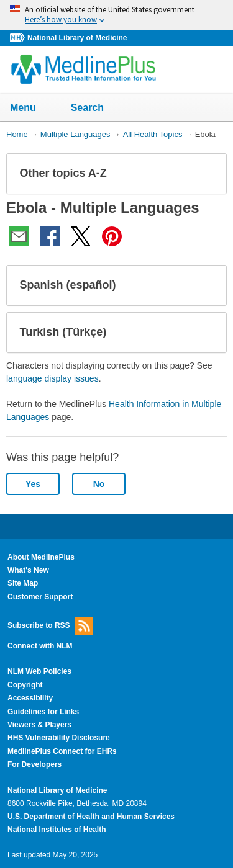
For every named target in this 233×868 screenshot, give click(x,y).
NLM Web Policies (39, 671)
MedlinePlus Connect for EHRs (62, 751)
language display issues (53, 378)
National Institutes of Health (57, 830)
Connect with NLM (40, 646)
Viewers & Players (39, 725)
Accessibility (30, 698)
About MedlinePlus (41, 557)
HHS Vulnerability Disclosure (59, 738)
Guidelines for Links (43, 712)
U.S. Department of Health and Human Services (91, 817)
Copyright (25, 685)
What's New (28, 570)
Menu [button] (31, 109)
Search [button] (95, 109)
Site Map (23, 583)
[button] (207, 174)
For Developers (34, 764)
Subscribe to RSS (50, 626)
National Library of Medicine (77, 38)
